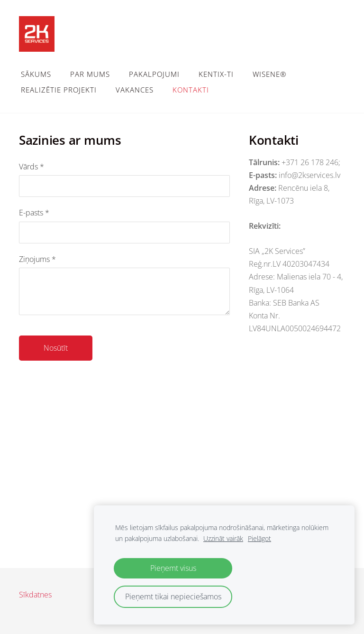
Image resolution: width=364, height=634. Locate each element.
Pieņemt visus (173, 568)
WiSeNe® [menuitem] (269, 74)
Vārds (32, 167)
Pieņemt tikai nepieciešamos (173, 597)
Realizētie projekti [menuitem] (59, 90)
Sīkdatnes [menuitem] (35, 595)
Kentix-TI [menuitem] (216, 74)
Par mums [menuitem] (90, 74)
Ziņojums (37, 259)
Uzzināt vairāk (223, 538)
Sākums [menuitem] (36, 74)
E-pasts (34, 213)
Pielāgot (259, 538)
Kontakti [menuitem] (191, 90)
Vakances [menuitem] (135, 90)
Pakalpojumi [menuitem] (154, 74)
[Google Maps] (182, 485)
